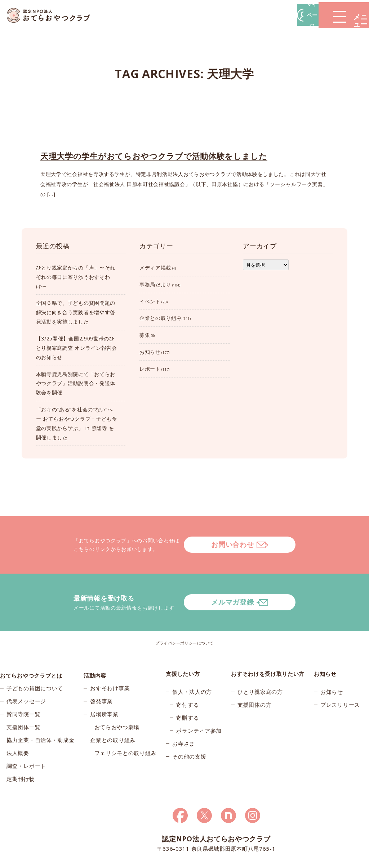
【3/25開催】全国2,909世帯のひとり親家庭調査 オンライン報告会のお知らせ (77, 348)
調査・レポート (26, 741)
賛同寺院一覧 (23, 689)
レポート (150, 369)
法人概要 (18, 728)
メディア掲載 (155, 268)
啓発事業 (101, 676)
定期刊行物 (21, 754)
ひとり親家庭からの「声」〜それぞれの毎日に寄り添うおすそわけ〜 (76, 277)
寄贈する (188, 689)
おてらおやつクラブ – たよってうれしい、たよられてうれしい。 (54, 15)
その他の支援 (189, 728)
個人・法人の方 (192, 663)
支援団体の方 (254, 676)
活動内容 (95, 645)
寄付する (188, 676)
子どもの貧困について (35, 663)
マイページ (260, 15)
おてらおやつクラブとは (31, 645)
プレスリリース (340, 676)
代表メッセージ (26, 676)
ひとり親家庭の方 (260, 663)
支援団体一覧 (23, 702)
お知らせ (150, 352)
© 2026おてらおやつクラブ (55, 860)
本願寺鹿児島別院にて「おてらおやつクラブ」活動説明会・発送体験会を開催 (76, 383)
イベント (150, 301)
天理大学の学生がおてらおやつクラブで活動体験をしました (154, 156)
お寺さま (184, 715)
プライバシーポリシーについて (184, 614)
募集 (145, 335)
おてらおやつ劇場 (117, 702)
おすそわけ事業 (110, 663)
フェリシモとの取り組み (126, 728)
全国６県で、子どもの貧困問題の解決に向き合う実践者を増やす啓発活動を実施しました (76, 312)
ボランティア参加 (199, 702)
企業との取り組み (161, 318)
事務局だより (155, 284)
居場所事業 (104, 689)
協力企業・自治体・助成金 (40, 715)
